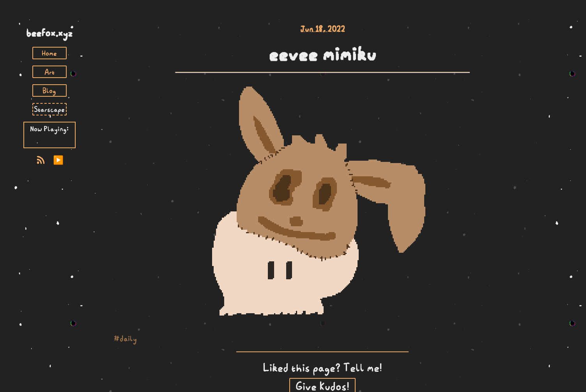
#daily (125, 339)
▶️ (58, 160)
